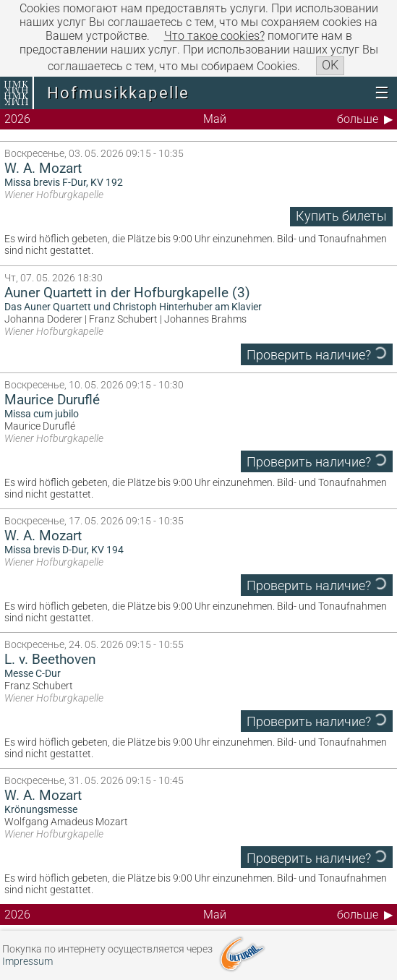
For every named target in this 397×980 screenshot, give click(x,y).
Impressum (27, 962)
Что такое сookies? (214, 36)
